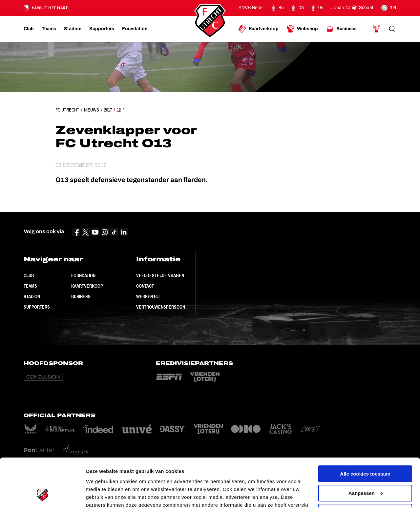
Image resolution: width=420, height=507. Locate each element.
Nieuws (92, 110)
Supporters (37, 307)
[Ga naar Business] (341, 29)
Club (29, 275)
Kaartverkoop (87, 286)
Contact (145, 286)
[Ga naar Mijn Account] (376, 29)
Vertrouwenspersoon (161, 307)
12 (119, 110)
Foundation (83, 275)
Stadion (32, 296)
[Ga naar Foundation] (135, 29)
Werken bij (148, 296)
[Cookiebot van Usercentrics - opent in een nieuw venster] (42, 494)
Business (81, 296)
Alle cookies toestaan (365, 429)
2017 (108, 110)
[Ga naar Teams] (49, 29)
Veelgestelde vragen (160, 275)
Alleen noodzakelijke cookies (365, 467)
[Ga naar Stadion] (73, 29)
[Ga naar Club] (29, 29)
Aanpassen (366, 448)
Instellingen (100, 494)
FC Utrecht (67, 110)
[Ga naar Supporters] (102, 29)
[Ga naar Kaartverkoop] (258, 29)
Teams (30, 286)
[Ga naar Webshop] (302, 29)
